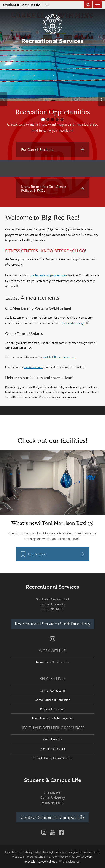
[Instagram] (52, 639)
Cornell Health (52, 739)
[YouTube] (52, 832)
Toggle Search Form (88, 4)
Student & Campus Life (23, 5)
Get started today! (75, 323)
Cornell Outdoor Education (52, 700)
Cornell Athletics (52, 690)
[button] (4, 99)
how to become (33, 367)
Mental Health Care (52, 749)
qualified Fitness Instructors (59, 357)
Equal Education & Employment (52, 718)
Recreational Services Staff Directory (53, 624)
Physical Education (52, 709)
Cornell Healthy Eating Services (52, 758)
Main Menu (97, 4)
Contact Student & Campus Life (52, 817)
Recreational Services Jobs (52, 662)
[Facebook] (60, 832)
